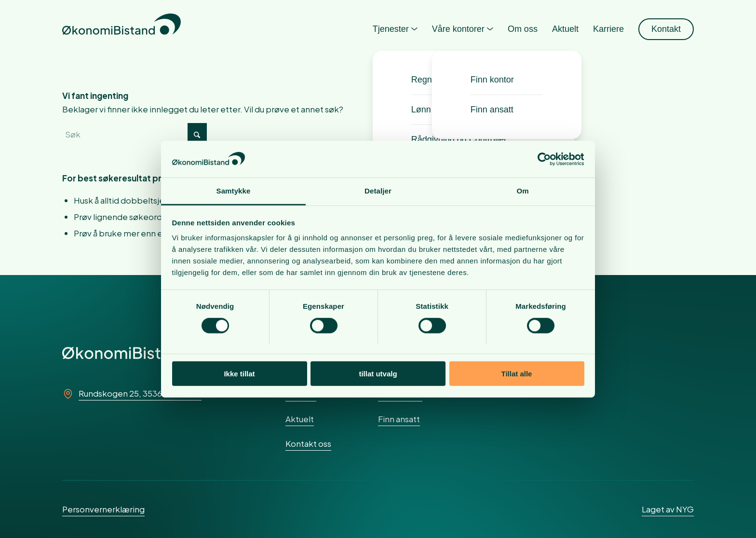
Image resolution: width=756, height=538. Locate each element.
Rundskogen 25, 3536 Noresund (140, 393)
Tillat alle (517, 374)
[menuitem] (395, 29)
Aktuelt (300, 419)
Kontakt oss (308, 443)
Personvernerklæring (103, 509)
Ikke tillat (239, 374)
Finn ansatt (399, 419)
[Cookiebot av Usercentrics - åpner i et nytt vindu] (542, 159)
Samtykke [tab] (234, 191)
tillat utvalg (378, 374)
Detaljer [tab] (378, 191)
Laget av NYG (668, 509)
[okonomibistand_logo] (121, 29)
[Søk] (135, 134)
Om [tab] (522, 191)
